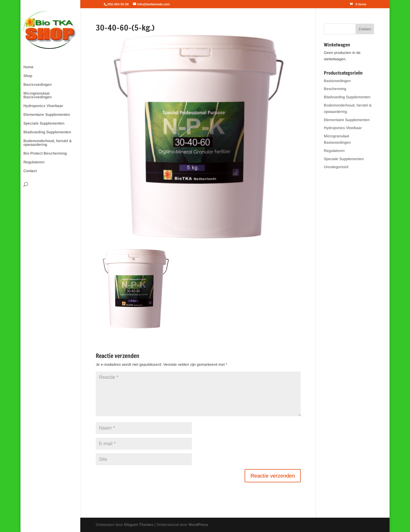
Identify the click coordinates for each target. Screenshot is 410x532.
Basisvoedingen (37, 85)
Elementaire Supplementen (47, 115)
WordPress (198, 525)
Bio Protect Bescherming (45, 153)
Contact (30, 171)
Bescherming (335, 89)
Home (28, 67)
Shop (28, 76)
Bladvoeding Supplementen (47, 132)
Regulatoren (34, 162)
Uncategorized (336, 167)
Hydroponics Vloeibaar (43, 106)
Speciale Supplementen (44, 123)
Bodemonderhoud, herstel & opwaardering (48, 143)
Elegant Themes (139, 525)
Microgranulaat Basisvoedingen (37, 95)
